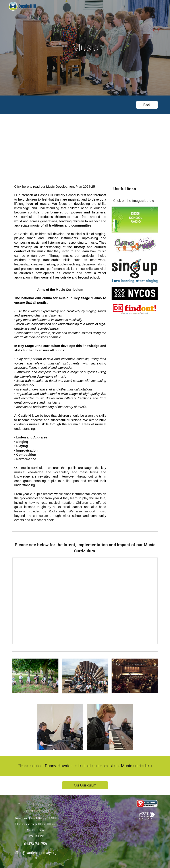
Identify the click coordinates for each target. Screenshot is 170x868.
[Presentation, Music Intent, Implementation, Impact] (85, 601)
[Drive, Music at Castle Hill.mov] (85, 146)
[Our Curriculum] (85, 785)
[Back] (147, 105)
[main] (85, 48)
